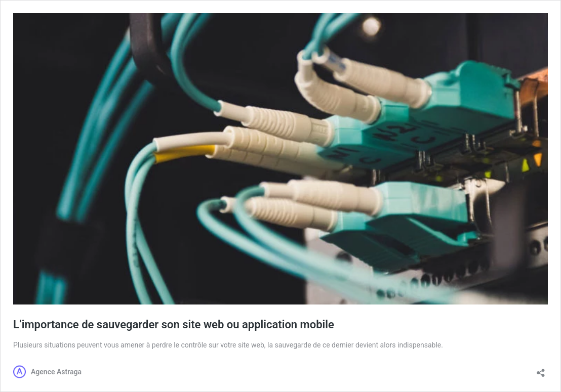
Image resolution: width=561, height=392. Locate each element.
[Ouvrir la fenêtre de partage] (541, 369)
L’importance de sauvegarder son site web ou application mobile (174, 324)
